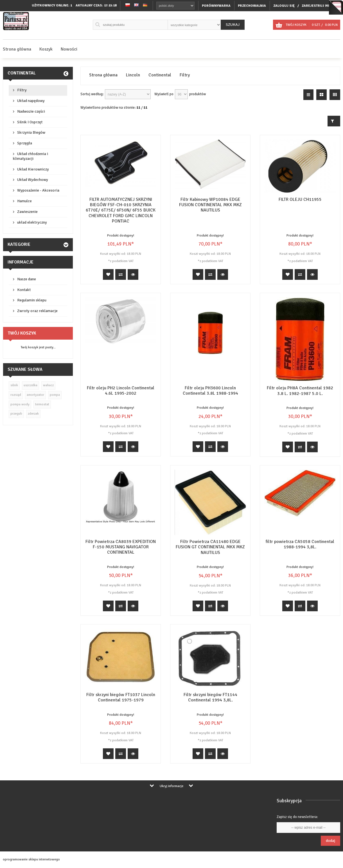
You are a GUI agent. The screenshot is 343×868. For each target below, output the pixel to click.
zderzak (33, 414)
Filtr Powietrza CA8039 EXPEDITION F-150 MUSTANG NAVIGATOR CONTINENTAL (121, 547)
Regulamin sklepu (32, 300)
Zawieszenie (27, 212)
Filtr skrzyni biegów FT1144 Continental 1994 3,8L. (210, 697)
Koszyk (46, 49)
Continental (22, 73)
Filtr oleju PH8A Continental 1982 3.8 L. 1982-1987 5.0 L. (300, 391)
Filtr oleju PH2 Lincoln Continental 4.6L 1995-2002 (121, 391)
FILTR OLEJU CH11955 (300, 199)
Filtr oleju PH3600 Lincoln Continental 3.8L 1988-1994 (210, 391)
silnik (14, 385)
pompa (55, 395)
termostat (42, 404)
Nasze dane (27, 279)
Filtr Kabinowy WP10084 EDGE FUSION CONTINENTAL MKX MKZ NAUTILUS (210, 205)
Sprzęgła (25, 143)
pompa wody (20, 404)
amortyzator (35, 395)
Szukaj (233, 25)
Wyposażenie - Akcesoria (38, 190)
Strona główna (17, 49)
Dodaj (330, 841)
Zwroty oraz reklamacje (37, 311)
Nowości (69, 49)
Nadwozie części (31, 111)
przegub (16, 414)
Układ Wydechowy (33, 180)
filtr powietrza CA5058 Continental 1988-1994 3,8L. (300, 544)
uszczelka (31, 385)
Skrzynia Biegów (31, 132)
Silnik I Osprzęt (30, 122)
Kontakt (24, 290)
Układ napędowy (31, 101)
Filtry (22, 90)
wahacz (48, 385)
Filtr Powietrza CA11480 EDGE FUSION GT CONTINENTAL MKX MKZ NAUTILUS (210, 547)
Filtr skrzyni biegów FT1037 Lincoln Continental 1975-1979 (121, 697)
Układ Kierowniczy (33, 169)
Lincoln (133, 75)
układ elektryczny (32, 222)
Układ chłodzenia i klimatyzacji (31, 156)
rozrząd (16, 395)
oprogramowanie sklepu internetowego (31, 859)
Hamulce (24, 201)
